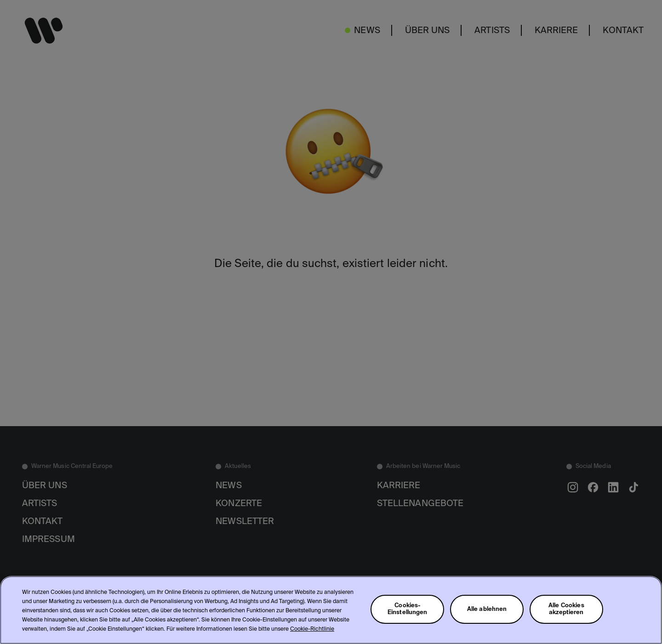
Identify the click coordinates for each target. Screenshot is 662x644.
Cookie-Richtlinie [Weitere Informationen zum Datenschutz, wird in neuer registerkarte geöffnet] (312, 629)
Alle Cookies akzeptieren (566, 609)
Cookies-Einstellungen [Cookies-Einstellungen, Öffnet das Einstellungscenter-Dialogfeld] (408, 609)
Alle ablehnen (487, 609)
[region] (331, 610)
